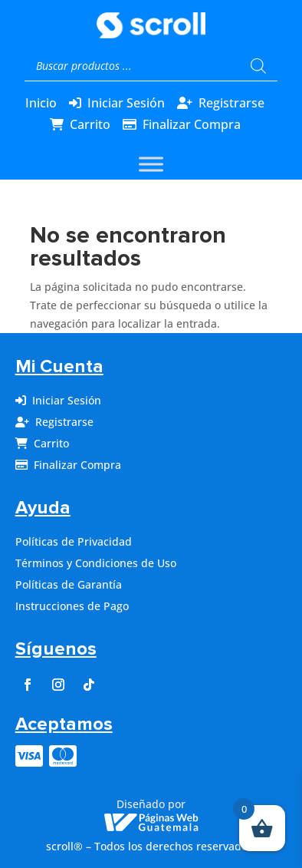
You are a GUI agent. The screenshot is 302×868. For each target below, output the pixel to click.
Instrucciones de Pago (72, 606)
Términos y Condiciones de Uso (96, 563)
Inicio (41, 103)
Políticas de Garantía (69, 584)
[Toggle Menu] (151, 165)
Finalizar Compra (192, 124)
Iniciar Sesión (126, 103)
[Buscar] (258, 66)
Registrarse (231, 103)
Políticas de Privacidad (74, 541)
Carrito (90, 124)
